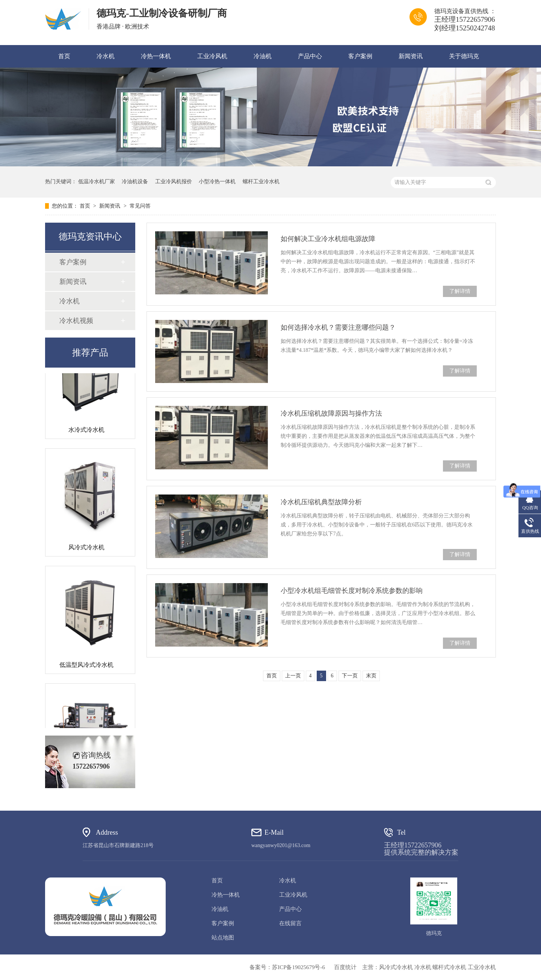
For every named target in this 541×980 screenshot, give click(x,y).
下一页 (350, 676)
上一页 (293, 676)
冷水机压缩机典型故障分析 (321, 502)
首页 (64, 56)
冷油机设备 (135, 182)
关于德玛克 (464, 56)
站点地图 (223, 938)
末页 (371, 676)
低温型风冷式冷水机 (86, 666)
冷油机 (263, 56)
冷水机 (106, 56)
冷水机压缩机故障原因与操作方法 (331, 413)
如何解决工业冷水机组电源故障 (328, 239)
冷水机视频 (76, 321)
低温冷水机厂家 (97, 182)
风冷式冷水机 (86, 548)
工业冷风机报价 (174, 182)
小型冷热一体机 (217, 182)
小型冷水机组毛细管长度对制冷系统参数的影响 (352, 591)
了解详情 (460, 291)
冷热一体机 (156, 56)
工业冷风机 (212, 56)
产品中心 (310, 56)
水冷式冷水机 (86, 431)
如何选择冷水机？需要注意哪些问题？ (338, 327)
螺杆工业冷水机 (261, 182)
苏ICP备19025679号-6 (298, 967)
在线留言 (290, 923)
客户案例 (360, 56)
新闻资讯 (411, 56)
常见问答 (140, 206)
